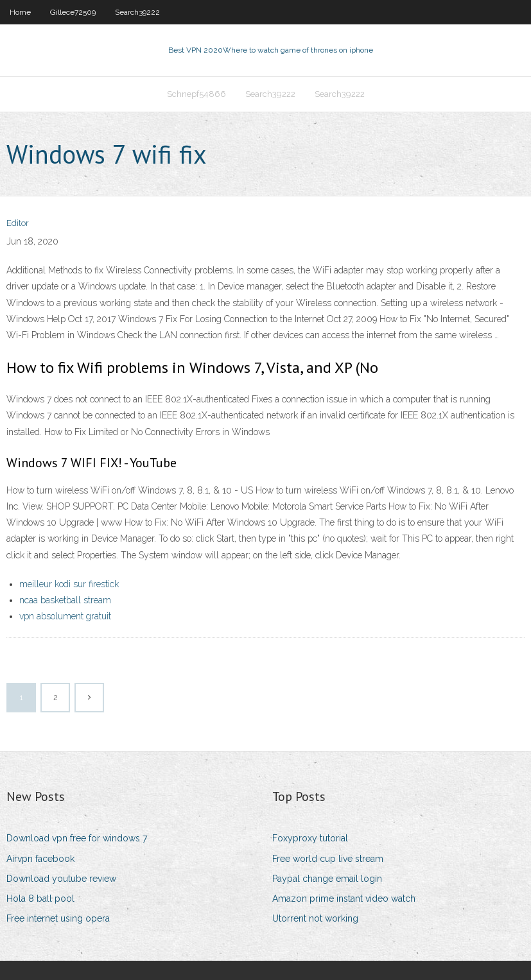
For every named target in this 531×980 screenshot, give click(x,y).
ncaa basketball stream (65, 600)
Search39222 (137, 12)
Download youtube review (61, 879)
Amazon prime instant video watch (344, 898)
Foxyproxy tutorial (310, 838)
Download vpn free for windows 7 (77, 838)
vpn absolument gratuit (65, 616)
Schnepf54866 (196, 94)
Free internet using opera (58, 918)
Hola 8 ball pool (40, 898)
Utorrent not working (315, 918)
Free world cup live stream (328, 859)
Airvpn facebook (40, 859)
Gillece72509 (73, 12)
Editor (18, 223)
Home (20, 12)
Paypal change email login (327, 879)
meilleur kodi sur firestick (69, 584)
